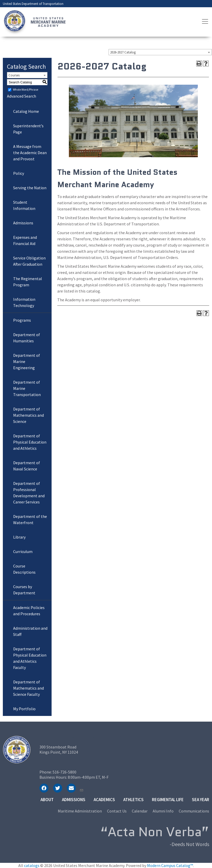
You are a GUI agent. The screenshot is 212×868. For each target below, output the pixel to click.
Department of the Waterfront (30, 519)
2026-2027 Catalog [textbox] (123, 52)
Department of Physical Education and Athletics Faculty (30, 658)
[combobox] (160, 52)
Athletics (133, 800)
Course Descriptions (24, 569)
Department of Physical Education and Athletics (30, 442)
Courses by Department (24, 590)
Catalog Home (26, 111)
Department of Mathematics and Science (28, 415)
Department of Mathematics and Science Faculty (28, 688)
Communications (194, 811)
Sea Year (201, 800)
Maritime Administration (80, 811)
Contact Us (117, 811)
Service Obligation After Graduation (29, 261)
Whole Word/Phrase (26, 89)
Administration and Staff (30, 631)
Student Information (24, 205)
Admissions (23, 223)
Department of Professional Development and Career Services (29, 493)
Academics (104, 800)
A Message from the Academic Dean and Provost (30, 153)
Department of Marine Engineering (27, 361)
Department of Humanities (27, 338)
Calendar (140, 811)
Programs (22, 320)
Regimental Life (168, 800)
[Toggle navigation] (205, 21)
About (47, 800)
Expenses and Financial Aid (25, 240)
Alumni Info (163, 811)
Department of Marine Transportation (27, 388)
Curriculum (23, 551)
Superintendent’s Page (28, 129)
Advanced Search (22, 96)
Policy (19, 173)
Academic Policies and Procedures (29, 611)
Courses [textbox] (14, 75)
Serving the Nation (30, 188)
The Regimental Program (28, 282)
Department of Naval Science (27, 466)
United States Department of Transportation (33, 4)
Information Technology (24, 302)
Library (19, 537)
